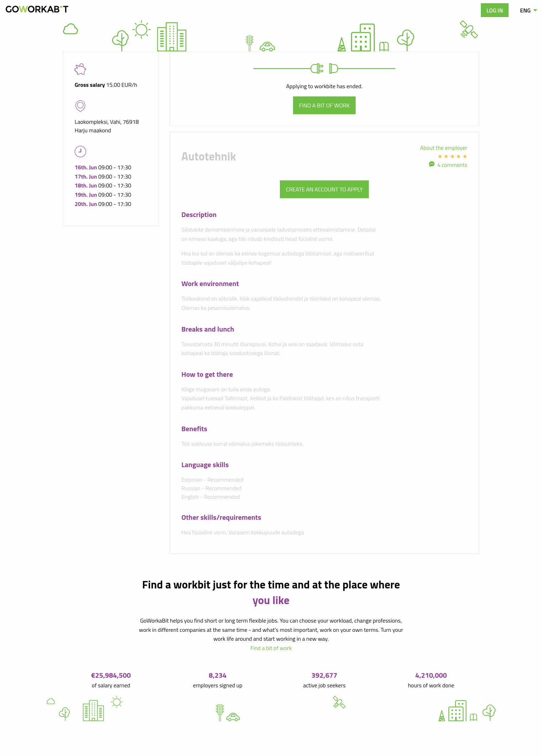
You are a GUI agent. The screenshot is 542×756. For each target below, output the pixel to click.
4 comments (452, 165)
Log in (495, 10)
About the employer (444, 148)
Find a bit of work (324, 105)
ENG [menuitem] (525, 10)
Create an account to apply (324, 189)
